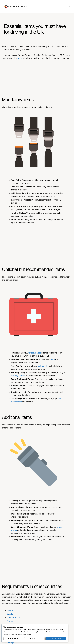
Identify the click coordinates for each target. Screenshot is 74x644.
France (10, 621)
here (20, 58)
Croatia (10, 614)
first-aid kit (42, 366)
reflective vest (34, 353)
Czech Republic (14, 617)
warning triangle (18, 375)
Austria (10, 610)
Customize (13, 639)
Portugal (11, 643)
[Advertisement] (37, 76)
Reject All (34, 639)
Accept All (56, 639)
